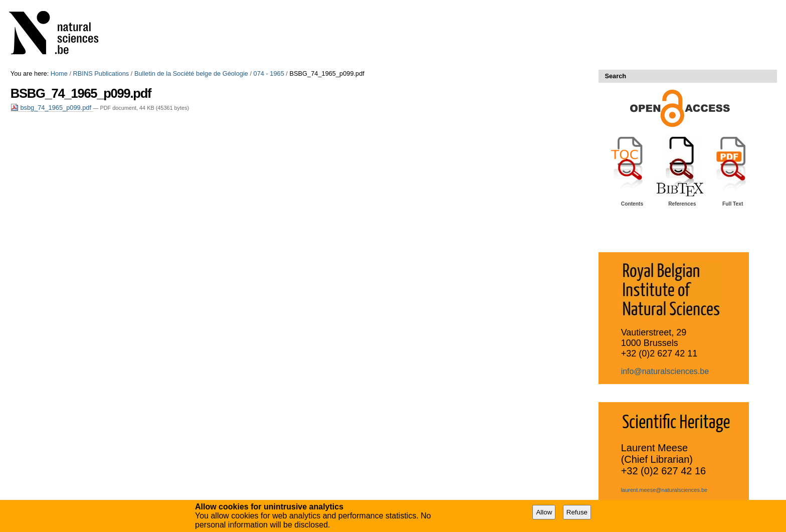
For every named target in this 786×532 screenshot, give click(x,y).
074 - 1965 (269, 73)
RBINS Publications (101, 73)
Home (59, 73)
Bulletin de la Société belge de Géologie (191, 73)
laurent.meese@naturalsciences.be (664, 490)
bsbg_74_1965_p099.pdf (52, 108)
